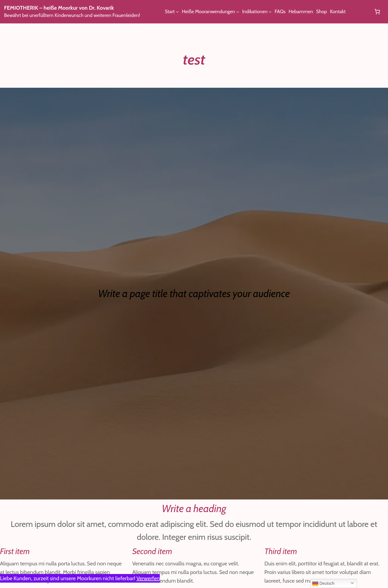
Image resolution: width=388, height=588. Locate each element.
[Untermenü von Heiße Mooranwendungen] (241, 12)
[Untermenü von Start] (178, 12)
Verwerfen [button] (158, 578)
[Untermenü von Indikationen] (274, 12)
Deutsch (324, 584)
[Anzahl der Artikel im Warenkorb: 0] (377, 12)
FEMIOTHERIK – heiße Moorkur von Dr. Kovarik (65, 8)
